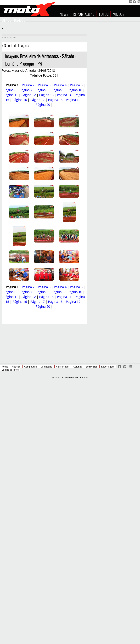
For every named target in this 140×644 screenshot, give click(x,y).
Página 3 (44, 85)
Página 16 (20, 100)
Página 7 (26, 90)
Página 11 (11, 95)
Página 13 (46, 95)
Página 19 (73, 100)
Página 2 (28, 85)
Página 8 (42, 90)
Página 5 (76, 85)
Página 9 (58, 90)
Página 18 (55, 100)
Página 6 (10, 90)
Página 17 (37, 100)
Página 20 (43, 105)
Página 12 (29, 95)
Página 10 (75, 90)
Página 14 (64, 95)
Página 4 (60, 85)
